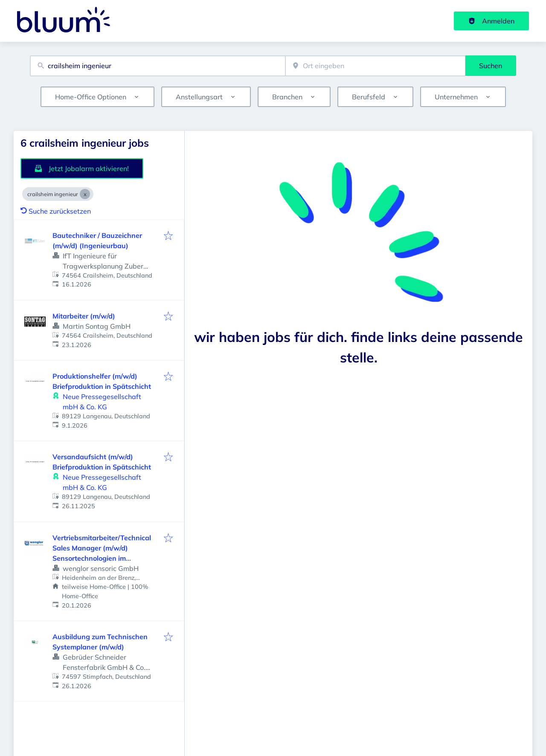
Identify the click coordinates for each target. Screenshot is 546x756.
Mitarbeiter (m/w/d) (84, 316)
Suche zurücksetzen (56, 211)
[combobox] (158, 66)
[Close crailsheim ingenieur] (85, 194)
